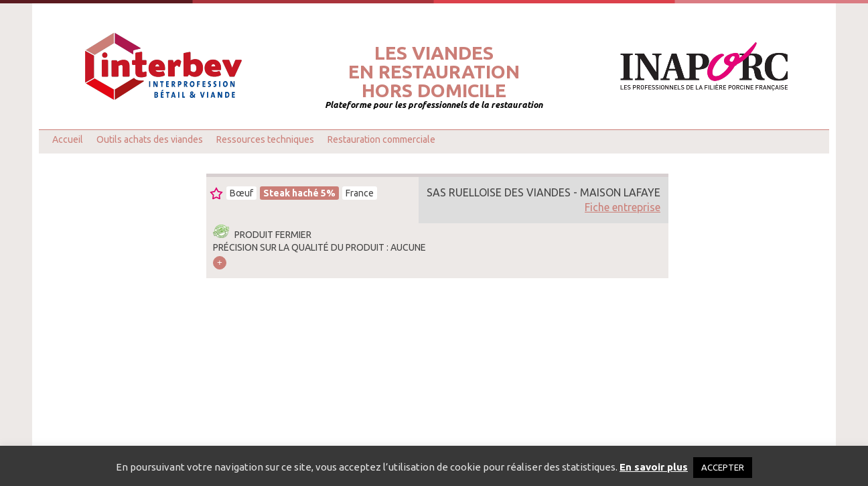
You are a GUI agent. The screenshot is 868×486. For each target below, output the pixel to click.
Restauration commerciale (381, 139)
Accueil (68, 139)
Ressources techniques (265, 139)
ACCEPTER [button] (723, 467)
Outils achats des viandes (150, 139)
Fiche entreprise (623, 207)
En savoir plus (654, 467)
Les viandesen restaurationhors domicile (434, 72)
